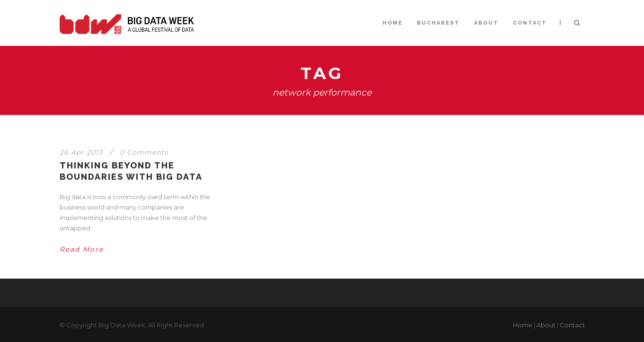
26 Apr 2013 (81, 152)
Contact (572, 325)
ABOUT (486, 23)
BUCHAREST (438, 23)
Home (523, 325)
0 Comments (144, 152)
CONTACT (530, 23)
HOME (393, 23)
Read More (82, 249)
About (546, 325)
